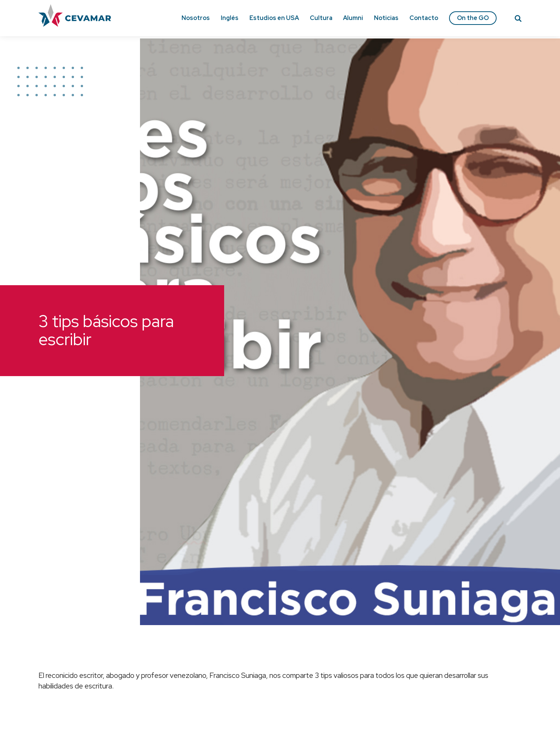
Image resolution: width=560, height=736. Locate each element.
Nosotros (196, 18)
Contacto (424, 18)
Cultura (321, 18)
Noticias (386, 18)
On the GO (473, 18)
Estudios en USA (274, 18)
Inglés (230, 18)
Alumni (353, 18)
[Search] (518, 20)
